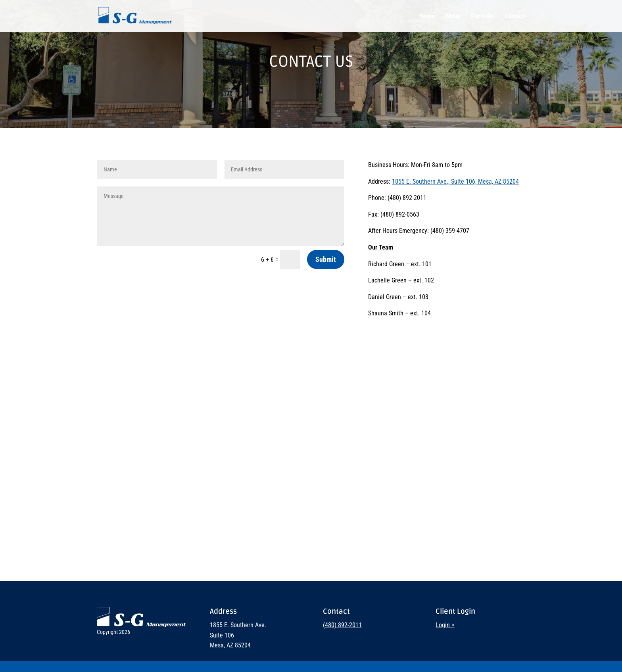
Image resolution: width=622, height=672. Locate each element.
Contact (515, 16)
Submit (326, 259)
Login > (445, 625)
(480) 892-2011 (342, 625)
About (453, 16)
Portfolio (483, 16)
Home (427, 16)
